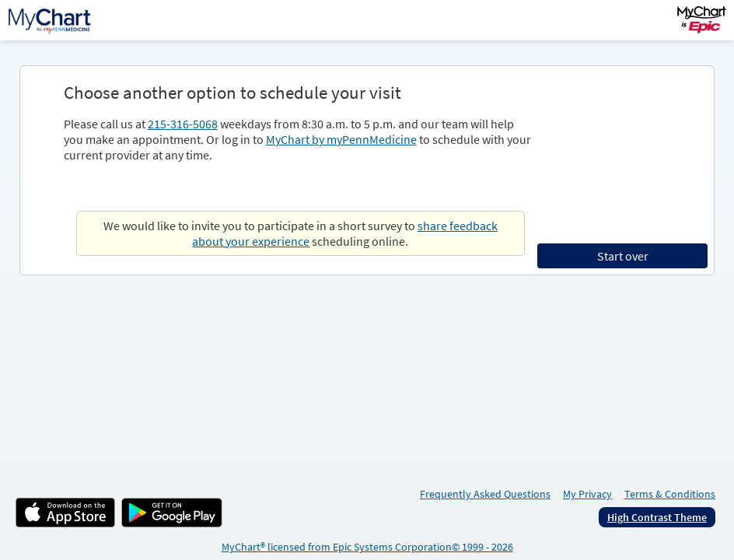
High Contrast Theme (657, 517)
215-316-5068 (183, 124)
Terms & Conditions (670, 494)
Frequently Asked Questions (485, 494)
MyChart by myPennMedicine (341, 139)
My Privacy (587, 494)
